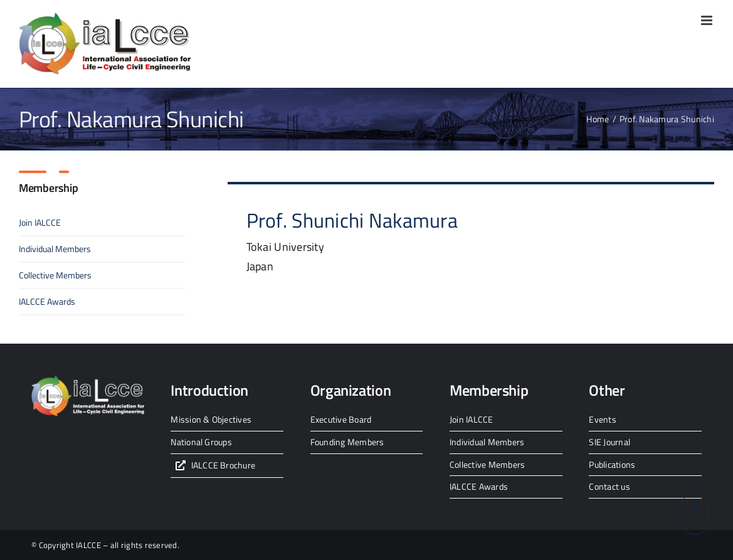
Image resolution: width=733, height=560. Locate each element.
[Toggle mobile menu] (708, 20)
